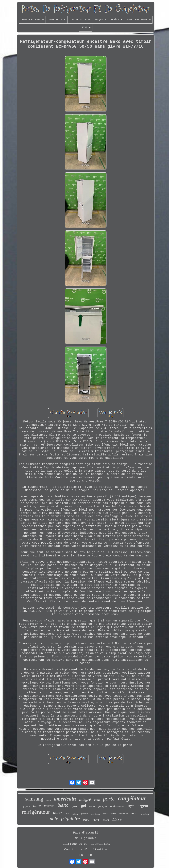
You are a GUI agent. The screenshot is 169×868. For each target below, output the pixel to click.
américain (65, 799)
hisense (49, 806)
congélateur (132, 798)
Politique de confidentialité (86, 844)
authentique (117, 806)
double (92, 807)
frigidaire (70, 819)
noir (54, 819)
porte (109, 799)
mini (97, 800)
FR (90, 855)
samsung (34, 799)
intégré (85, 800)
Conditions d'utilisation (86, 850)
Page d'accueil (86, 833)
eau (68, 814)
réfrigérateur (36, 812)
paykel (26, 806)
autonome (124, 814)
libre (37, 806)
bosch (106, 820)
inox (134, 813)
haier (113, 814)
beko (48, 800)
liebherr (75, 814)
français (103, 806)
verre (96, 819)
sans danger (95, 814)
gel (84, 805)
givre (75, 806)
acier (58, 812)
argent (143, 806)
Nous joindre (86, 838)
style (131, 806)
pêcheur (84, 814)
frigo (86, 820)
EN (81, 855)
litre (117, 820)
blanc (63, 805)
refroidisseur (145, 814)
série (105, 814)
